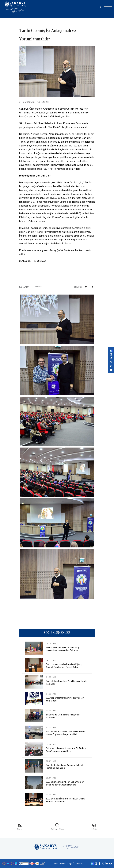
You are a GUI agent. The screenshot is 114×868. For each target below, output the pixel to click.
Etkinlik (43, 102)
